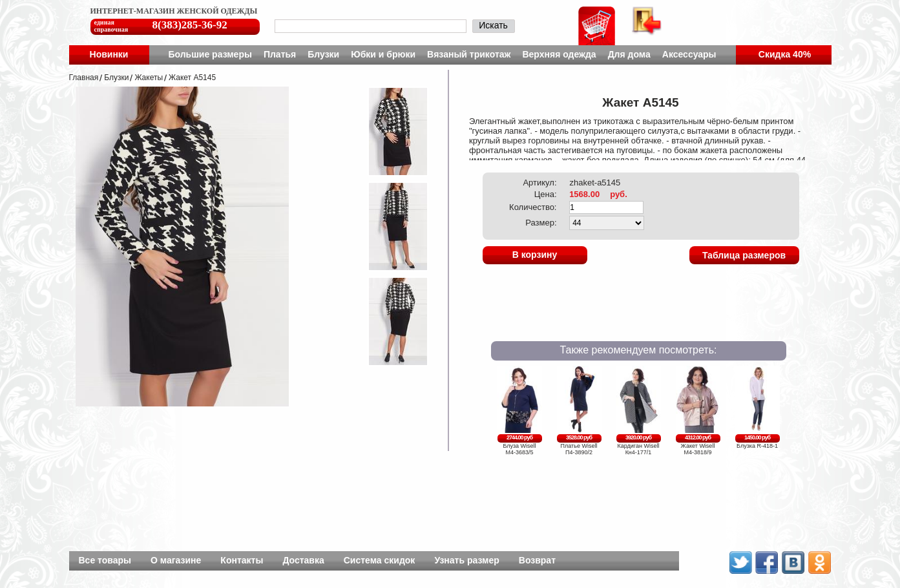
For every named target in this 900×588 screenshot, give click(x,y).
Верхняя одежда (559, 54)
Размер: (541, 223)
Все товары (105, 560)
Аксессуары (689, 54)
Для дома (629, 54)
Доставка (303, 560)
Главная (84, 78)
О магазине (176, 560)
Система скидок (380, 560)
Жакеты (149, 78)
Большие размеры (210, 54)
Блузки (323, 54)
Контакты (242, 560)
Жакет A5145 (192, 78)
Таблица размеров (744, 255)
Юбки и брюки (383, 54)
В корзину (535, 255)
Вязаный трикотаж (469, 54)
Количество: (533, 207)
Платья (280, 54)
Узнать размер (466, 560)
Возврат (537, 560)
